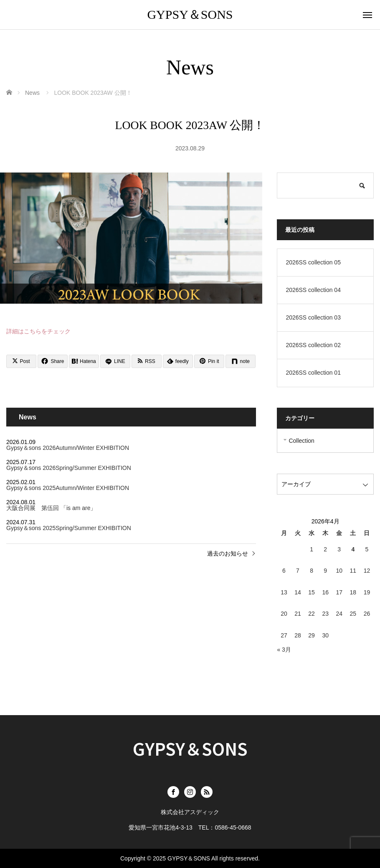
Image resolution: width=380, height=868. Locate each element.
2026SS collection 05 (313, 262)
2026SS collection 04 (313, 290)
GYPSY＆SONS (190, 14)
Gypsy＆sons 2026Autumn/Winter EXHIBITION (68, 448)
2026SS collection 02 (313, 345)
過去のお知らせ (228, 553)
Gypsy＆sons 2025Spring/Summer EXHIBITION (69, 528)
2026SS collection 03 (313, 317)
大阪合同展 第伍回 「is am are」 (51, 508)
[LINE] (115, 361)
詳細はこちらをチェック (38, 331)
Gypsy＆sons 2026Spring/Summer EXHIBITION (69, 468)
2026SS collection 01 (313, 373)
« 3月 (284, 650)
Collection (301, 441)
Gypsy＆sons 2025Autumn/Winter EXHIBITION (68, 488)
